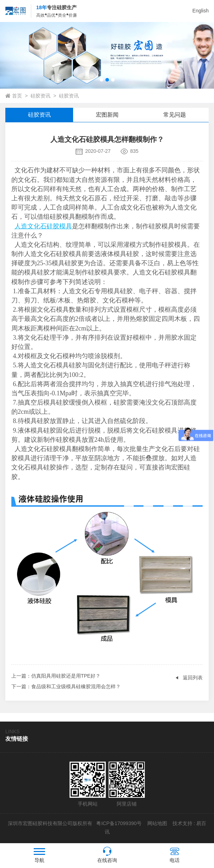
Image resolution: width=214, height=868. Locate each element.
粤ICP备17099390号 (119, 823)
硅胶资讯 (40, 96)
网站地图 (157, 823)
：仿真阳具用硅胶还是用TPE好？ (56, 676)
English (201, 11)
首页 (17, 96)
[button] (101, 80)
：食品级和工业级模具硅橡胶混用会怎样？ (66, 686)
